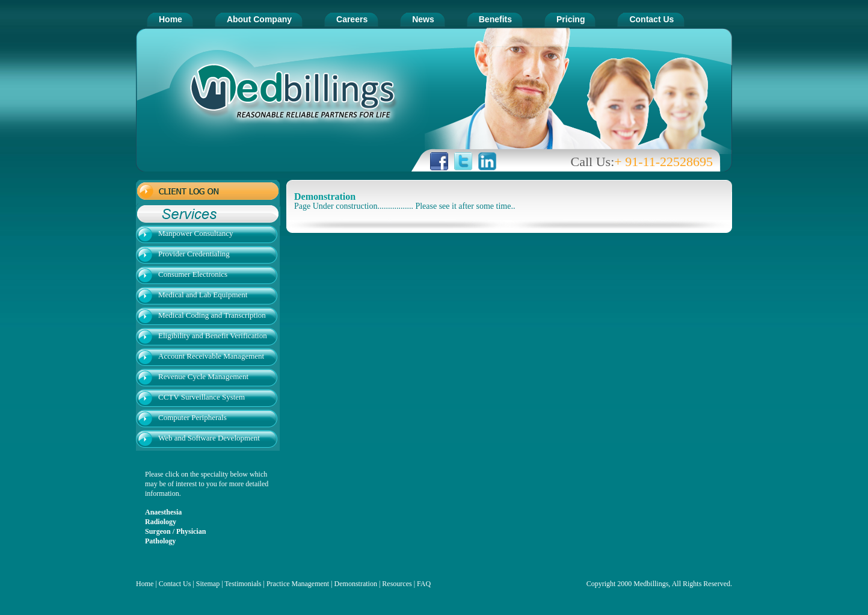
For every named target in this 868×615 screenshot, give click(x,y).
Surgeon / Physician (175, 531)
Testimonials (244, 584)
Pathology (160, 541)
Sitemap (208, 584)
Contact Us (175, 584)
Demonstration (356, 584)
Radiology (161, 522)
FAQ (424, 584)
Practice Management (298, 584)
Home (145, 584)
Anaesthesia (163, 512)
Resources (397, 584)
